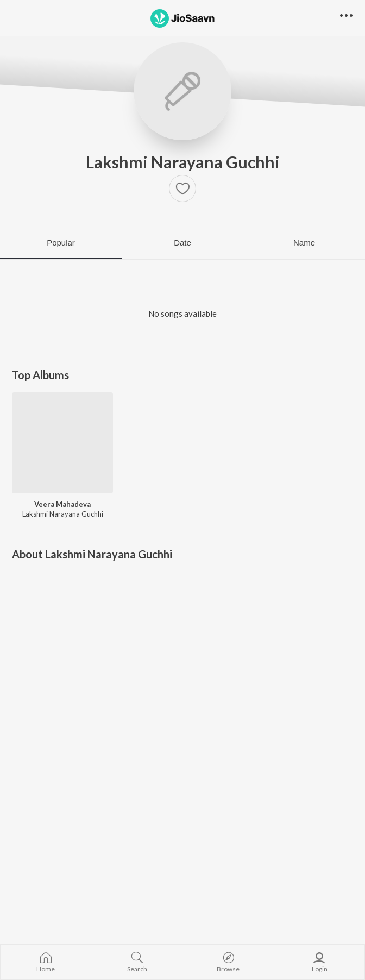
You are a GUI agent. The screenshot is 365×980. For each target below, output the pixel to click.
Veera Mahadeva (62, 504)
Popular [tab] (61, 243)
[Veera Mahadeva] (62, 443)
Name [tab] (304, 243)
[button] (182, 189)
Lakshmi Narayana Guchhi (183, 162)
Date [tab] (182, 243)
